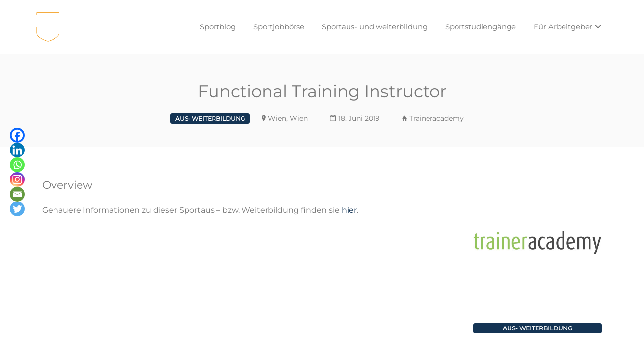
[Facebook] (17, 135)
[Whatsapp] (17, 165)
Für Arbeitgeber (563, 27)
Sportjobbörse (279, 27)
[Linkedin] (17, 150)
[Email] (17, 194)
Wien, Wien (288, 118)
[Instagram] (17, 179)
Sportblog (218, 27)
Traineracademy (437, 118)
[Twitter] (17, 209)
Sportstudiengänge (481, 27)
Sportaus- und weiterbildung (375, 27)
